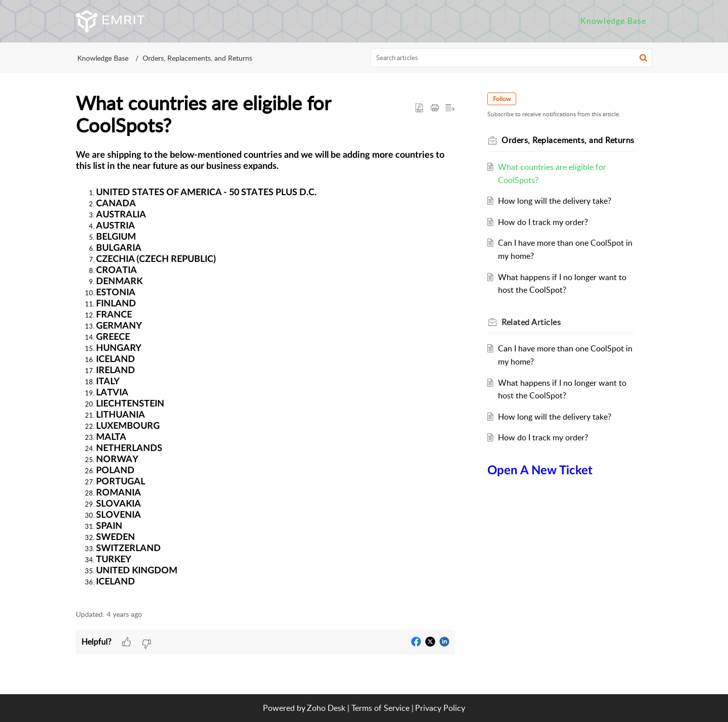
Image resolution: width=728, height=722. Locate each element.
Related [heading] (531, 322)
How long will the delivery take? (555, 201)
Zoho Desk (326, 708)
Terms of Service (380, 708)
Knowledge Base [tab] (613, 21)
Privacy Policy (440, 708)
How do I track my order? (543, 222)
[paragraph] (265, 374)
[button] (643, 58)
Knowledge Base (103, 58)
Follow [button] (502, 99)
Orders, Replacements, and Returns (197, 58)
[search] (512, 58)
